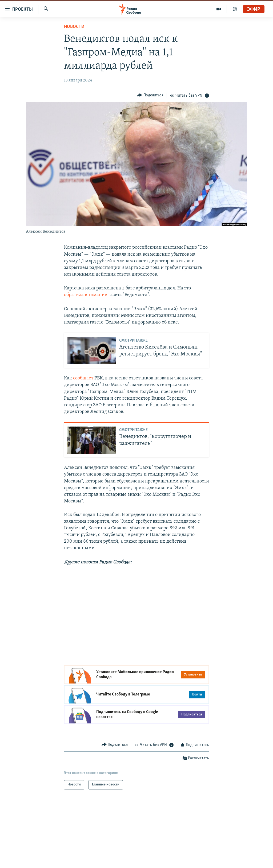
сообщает (83, 378)
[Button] (150, 95)
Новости (74, 27)
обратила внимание (86, 295)
